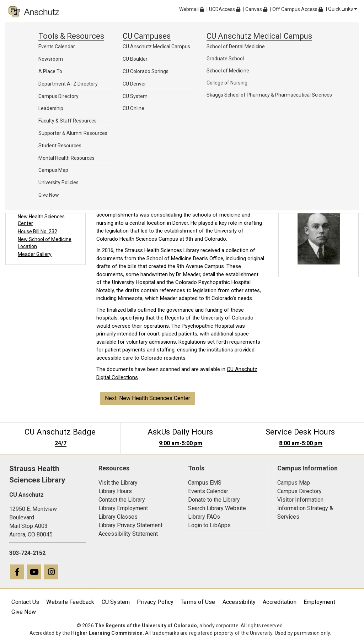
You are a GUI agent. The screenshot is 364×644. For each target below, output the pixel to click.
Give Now (49, 195)
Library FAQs (204, 517)
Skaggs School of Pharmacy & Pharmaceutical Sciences (269, 95)
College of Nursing (227, 83)
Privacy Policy (155, 602)
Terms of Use (198, 602)
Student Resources (60, 146)
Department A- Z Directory (68, 84)
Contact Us (25, 602)
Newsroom (51, 59)
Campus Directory (58, 96)
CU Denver (134, 84)
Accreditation (280, 602)
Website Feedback (70, 602)
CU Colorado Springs (146, 71)
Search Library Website (217, 508)
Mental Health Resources (66, 158)
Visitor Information (300, 500)
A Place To (50, 71)
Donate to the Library (214, 500)
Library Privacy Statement (130, 525)
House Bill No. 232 (38, 231)
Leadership (51, 108)
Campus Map (53, 170)
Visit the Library (118, 483)
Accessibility (239, 602)
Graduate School (225, 59)
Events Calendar (57, 47)
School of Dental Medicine (236, 47)
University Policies (58, 182)
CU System (135, 96)
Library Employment (123, 508)
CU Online (133, 108)
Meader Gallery (35, 254)
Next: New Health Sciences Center (148, 398)
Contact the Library (122, 500)
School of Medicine (228, 71)
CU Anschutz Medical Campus (156, 47)
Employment (319, 602)
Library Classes (118, 517)
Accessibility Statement (128, 534)
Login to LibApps (209, 525)
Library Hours (115, 491)
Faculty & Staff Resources (68, 121)
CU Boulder (135, 59)
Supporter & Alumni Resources (73, 133)
